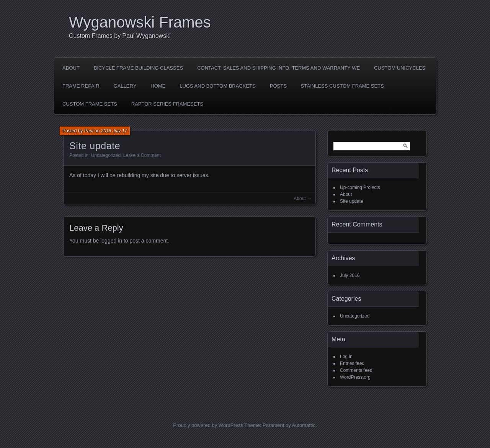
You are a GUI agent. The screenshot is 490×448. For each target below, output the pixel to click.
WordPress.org (355, 377)
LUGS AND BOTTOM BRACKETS (217, 86)
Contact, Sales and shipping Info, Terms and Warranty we (278, 68)
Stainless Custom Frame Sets (342, 86)
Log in (346, 357)
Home (158, 86)
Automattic (304, 425)
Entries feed (352, 363)
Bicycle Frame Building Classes (138, 68)
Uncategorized (106, 155)
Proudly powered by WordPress (208, 425)
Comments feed (356, 370)
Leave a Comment (142, 155)
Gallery (125, 86)
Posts (278, 86)
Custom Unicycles (400, 68)
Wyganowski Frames (140, 22)
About (71, 68)
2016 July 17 (114, 131)
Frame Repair (81, 86)
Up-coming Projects (360, 187)
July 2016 (350, 275)
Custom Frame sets (90, 104)
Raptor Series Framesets (167, 104)
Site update (352, 201)
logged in (111, 241)
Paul (89, 131)
